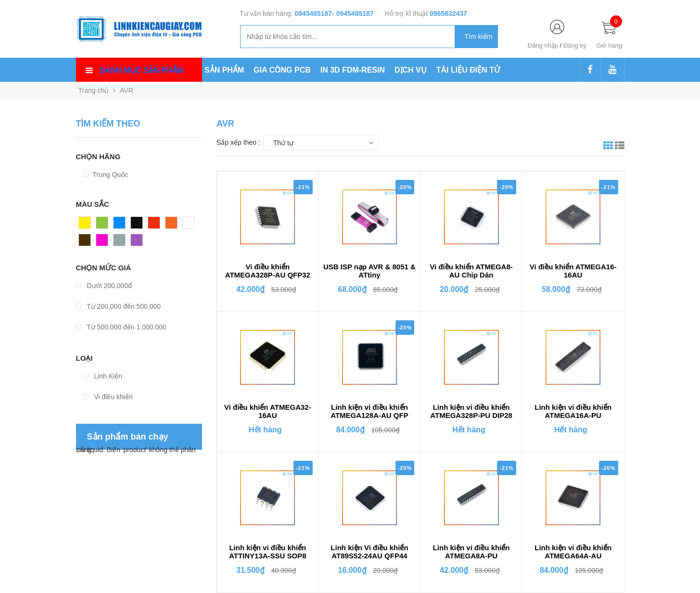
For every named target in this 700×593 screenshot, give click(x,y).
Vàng (87, 225)
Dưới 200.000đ (104, 286)
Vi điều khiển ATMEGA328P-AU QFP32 (268, 271)
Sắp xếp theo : (238, 142)
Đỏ (153, 225)
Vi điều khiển (108, 397)
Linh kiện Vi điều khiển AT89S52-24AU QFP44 (369, 552)
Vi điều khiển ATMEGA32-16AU (268, 411)
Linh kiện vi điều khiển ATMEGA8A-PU (471, 552)
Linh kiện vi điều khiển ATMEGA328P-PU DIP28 (471, 411)
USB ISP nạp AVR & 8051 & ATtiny (369, 271)
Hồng (104, 242)
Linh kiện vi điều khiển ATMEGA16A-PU (573, 411)
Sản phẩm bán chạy (128, 437)
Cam (173, 225)
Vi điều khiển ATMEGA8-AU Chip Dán (471, 271)
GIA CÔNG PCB (282, 70)
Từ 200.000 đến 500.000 (119, 306)
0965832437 (448, 13)
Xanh (104, 225)
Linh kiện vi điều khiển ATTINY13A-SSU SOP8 (268, 552)
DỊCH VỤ (411, 70)
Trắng (191, 225)
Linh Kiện (103, 376)
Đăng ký (575, 45)
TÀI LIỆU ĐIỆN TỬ (468, 70)
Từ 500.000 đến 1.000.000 (121, 327)
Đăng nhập (543, 45)
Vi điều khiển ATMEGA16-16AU (573, 271)
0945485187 (313, 13)
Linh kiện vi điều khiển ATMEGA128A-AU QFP (369, 411)
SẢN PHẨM (224, 70)
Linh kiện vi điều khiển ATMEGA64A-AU (573, 552)
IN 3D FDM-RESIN (353, 70)
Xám (121, 242)
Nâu (85, 242)
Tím (137, 242)
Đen (137, 225)
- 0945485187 (353, 13)
